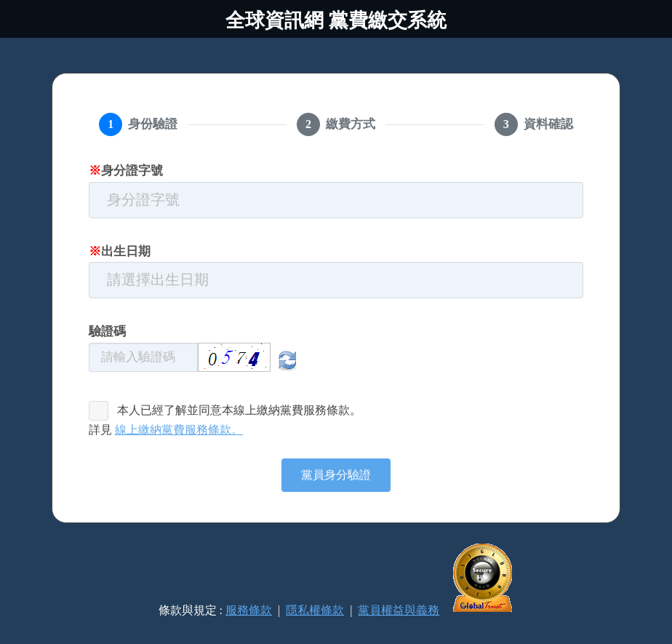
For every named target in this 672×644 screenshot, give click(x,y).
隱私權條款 (315, 610)
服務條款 (249, 610)
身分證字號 (126, 171)
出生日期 (120, 251)
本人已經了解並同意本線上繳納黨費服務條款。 (239, 410)
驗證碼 (107, 331)
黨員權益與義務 (399, 610)
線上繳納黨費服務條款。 (179, 430)
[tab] (138, 124)
